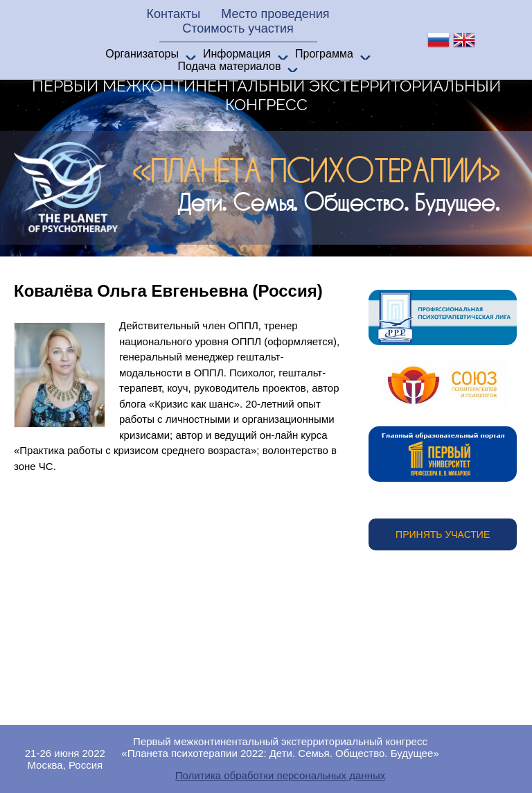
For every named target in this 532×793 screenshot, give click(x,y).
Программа (324, 54)
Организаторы (142, 54)
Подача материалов (230, 66)
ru (438, 40)
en (464, 40)
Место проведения (275, 14)
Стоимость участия (238, 28)
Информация (237, 54)
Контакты (173, 14)
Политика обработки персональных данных (280, 775)
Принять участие (443, 534)
